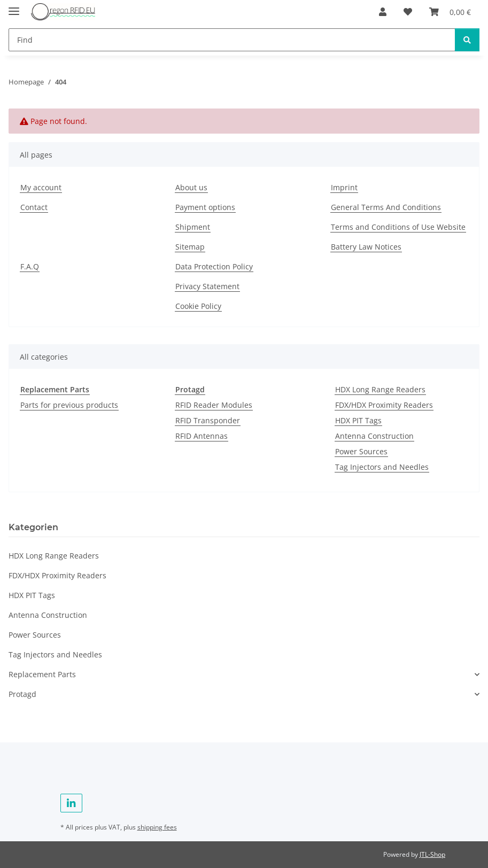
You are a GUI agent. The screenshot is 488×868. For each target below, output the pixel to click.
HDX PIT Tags (358, 420)
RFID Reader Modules (214, 405)
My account (41, 187)
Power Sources (361, 451)
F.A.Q (30, 266)
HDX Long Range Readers (380, 389)
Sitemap (190, 247)
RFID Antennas (202, 436)
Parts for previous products (69, 405)
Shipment (193, 227)
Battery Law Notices (366, 247)
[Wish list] (408, 12)
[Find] (232, 40)
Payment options (205, 207)
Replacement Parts (42, 674)
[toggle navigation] (14, 7)
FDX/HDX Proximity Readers (384, 405)
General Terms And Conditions (386, 207)
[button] (383, 12)
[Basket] (450, 12)
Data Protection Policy (214, 266)
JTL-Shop (432, 854)
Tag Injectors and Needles (382, 467)
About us (191, 187)
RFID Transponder (208, 420)
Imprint (344, 187)
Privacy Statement (207, 286)
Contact (34, 207)
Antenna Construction (374, 436)
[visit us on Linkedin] (71, 803)
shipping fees (157, 827)
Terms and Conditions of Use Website (398, 227)
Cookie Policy (198, 306)
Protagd (22, 694)
